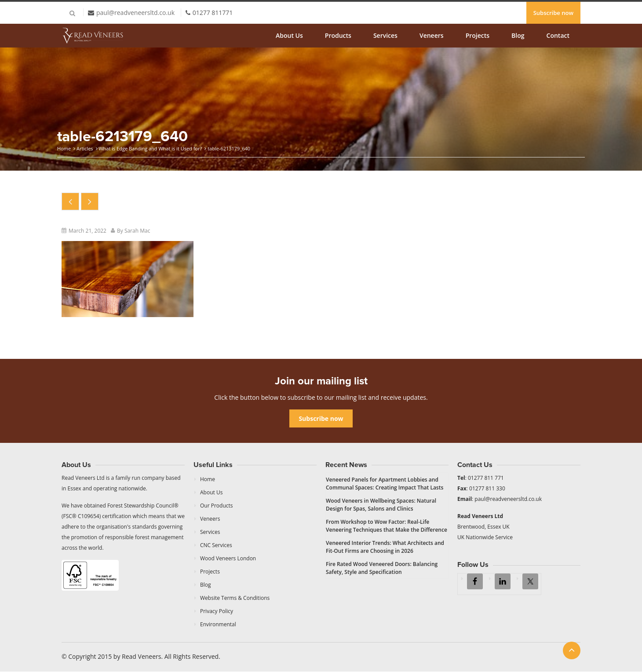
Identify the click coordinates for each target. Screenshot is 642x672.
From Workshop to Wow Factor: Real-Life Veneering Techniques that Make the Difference (387, 526)
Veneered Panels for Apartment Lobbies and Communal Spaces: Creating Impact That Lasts (385, 484)
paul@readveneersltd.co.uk (135, 13)
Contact (558, 35)
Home (64, 148)
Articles (85, 148)
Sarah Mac (137, 231)
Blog (518, 35)
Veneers (432, 35)
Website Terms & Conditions (235, 598)
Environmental (218, 624)
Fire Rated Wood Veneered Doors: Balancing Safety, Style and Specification (382, 568)
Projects (478, 35)
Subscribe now (553, 13)
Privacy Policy (217, 611)
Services (385, 35)
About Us (289, 35)
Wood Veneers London (228, 558)
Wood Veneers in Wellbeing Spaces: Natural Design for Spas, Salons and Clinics (381, 505)
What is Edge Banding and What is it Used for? (150, 148)
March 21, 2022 (88, 231)
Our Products (217, 506)
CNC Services (216, 545)
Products (338, 35)
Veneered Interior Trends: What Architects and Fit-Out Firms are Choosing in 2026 (385, 547)
